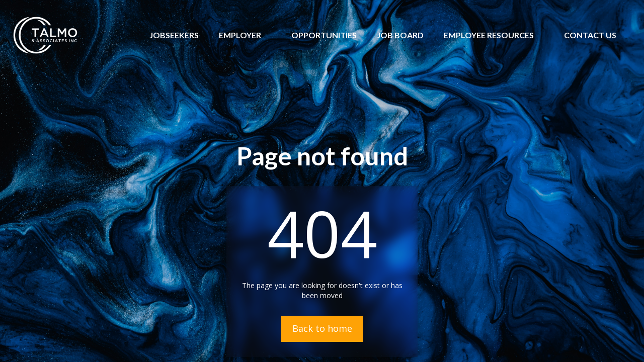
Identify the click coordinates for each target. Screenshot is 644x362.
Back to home (322, 328)
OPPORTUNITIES (324, 35)
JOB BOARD (400, 35)
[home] (45, 35)
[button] (240, 35)
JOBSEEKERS (174, 35)
